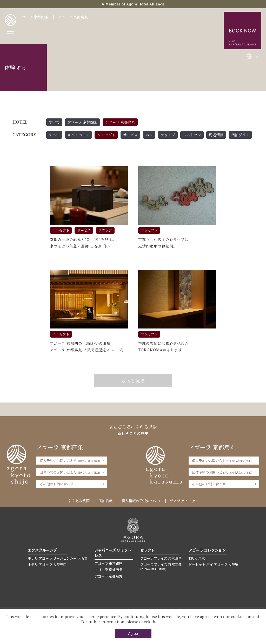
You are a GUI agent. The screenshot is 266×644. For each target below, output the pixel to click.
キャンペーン (78, 135)
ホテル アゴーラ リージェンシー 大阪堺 (58, 558)
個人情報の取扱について (141, 501)
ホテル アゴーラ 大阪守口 (47, 564)
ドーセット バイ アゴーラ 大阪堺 (213, 564)
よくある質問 (79, 501)
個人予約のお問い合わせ (70, 461)
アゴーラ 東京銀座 (108, 563)
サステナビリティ (184, 501)
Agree (133, 634)
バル (149, 135)
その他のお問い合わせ (57, 484)
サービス (130, 135)
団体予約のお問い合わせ (70, 472)
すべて (54, 122)
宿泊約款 (105, 501)
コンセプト (106, 135)
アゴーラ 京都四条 (33, 17)
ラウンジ (168, 135)
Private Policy (171, 622)
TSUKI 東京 (197, 558)
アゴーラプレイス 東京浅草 (161, 558)
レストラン (192, 135)
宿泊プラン (240, 135)
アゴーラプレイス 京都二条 (161, 566)
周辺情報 (216, 135)
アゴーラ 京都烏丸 (73, 17)
